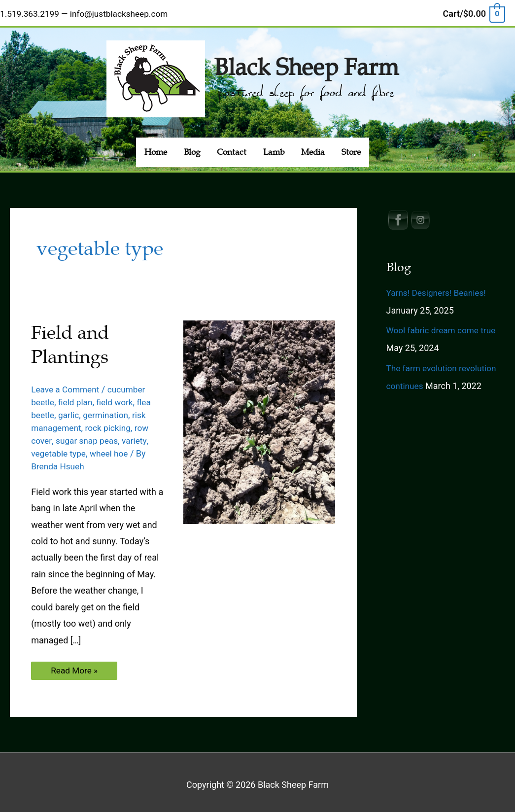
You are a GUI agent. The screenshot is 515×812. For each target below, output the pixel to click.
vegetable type (60, 449)
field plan (77, 397)
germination (108, 410)
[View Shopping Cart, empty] (474, 12)
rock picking (111, 423)
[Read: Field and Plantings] (259, 417)
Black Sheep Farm (307, 61)
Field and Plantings (72, 340)
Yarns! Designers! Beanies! (439, 288)
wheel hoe (112, 449)
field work (118, 397)
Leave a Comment (67, 384)
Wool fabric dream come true (444, 326)
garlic (70, 410)
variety (138, 436)
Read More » (75, 668)
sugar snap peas (89, 436)
